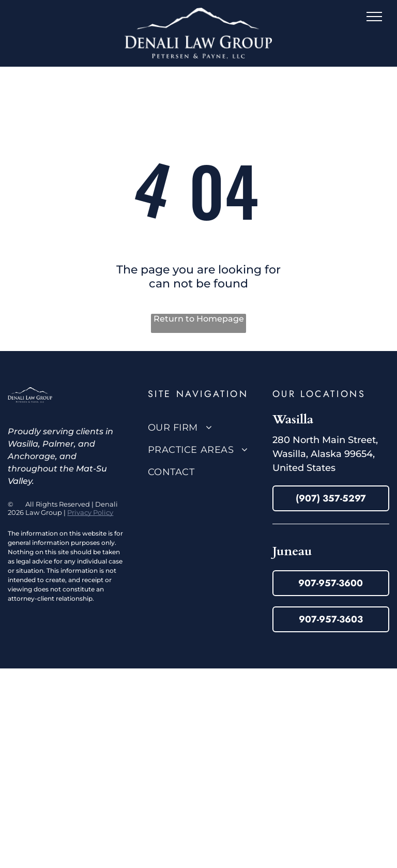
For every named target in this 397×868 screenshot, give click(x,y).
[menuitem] (206, 427)
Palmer (58, 444)
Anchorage (32, 456)
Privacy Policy (90, 512)
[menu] (374, 17)
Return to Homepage (199, 319)
